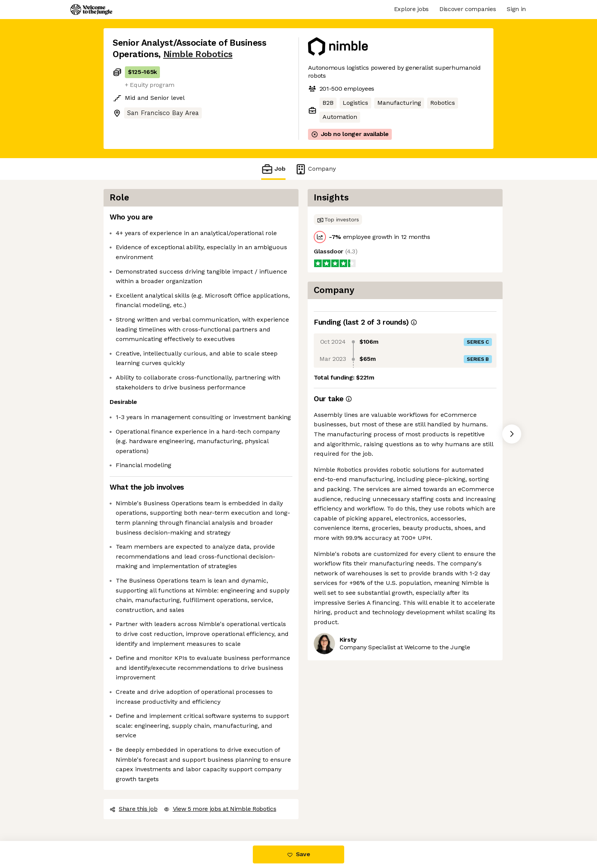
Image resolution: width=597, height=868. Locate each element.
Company (315, 169)
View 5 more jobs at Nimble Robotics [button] (220, 809)
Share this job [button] (134, 809)
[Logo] (91, 10)
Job (273, 169)
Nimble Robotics (198, 54)
